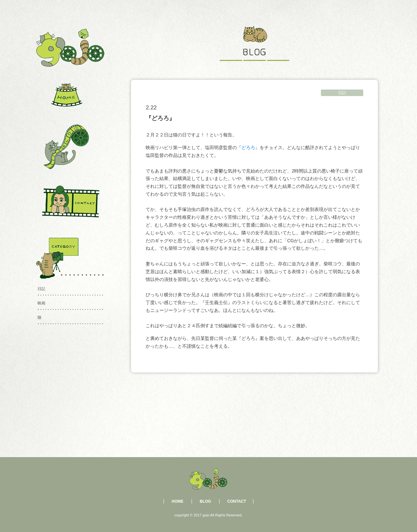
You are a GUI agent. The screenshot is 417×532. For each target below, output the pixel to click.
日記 (342, 93)
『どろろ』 (248, 147)
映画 (41, 303)
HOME (178, 501)
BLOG (205, 501)
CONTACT (237, 501)
